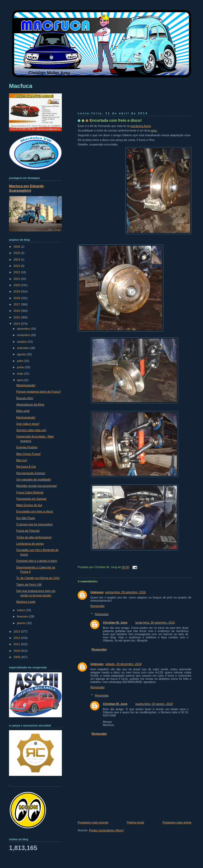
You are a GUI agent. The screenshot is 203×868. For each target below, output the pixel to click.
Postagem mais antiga (177, 822)
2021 (17, 279)
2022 (17, 272)
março (21, 610)
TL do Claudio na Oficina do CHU (38, 578)
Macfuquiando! (26, 385)
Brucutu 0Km (25, 398)
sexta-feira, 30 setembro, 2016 (155, 622)
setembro (23, 348)
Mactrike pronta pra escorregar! (37, 486)
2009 (17, 657)
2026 (17, 247)
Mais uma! (23, 411)
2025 (17, 253)
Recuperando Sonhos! (31, 473)
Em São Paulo (26, 518)
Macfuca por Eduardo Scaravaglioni (26, 188)
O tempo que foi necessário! (35, 524)
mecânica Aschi (141, 126)
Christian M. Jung (115, 622)
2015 (17, 317)
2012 (17, 638)
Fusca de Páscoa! (28, 531)
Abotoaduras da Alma (30, 404)
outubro (22, 342)
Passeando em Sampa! (32, 499)
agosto (22, 354)
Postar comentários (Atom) (106, 830)
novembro (24, 335)
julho (20, 361)
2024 (17, 260)
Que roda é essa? (28, 424)
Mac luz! (22, 460)
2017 (17, 304)
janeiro (22, 623)
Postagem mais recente (93, 822)
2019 (17, 291)
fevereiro (23, 616)
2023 (17, 266)
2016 (17, 311)
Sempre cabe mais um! (31, 430)
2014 (17, 324)
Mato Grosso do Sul (29, 505)
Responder (98, 606)
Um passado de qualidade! (34, 479)
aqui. (154, 130)
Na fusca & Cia (26, 466)
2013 (17, 631)
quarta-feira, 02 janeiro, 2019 (154, 704)
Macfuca (21, 86)
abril (20, 380)
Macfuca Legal (26, 602)
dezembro (24, 329)
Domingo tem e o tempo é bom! (37, 561)
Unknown (97, 592)
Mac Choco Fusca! (29, 454)
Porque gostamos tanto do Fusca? (39, 391)
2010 (17, 651)
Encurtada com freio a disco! (116, 120)
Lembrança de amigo (30, 544)
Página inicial (135, 822)
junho (21, 367)
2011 (17, 644)
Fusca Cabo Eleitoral (30, 492)
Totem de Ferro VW (29, 584)
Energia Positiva (27, 447)
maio (20, 374)
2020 (17, 285)
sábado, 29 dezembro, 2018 (123, 664)
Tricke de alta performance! (34, 537)
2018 (17, 298)
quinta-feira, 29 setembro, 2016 (126, 592)
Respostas (102, 614)
